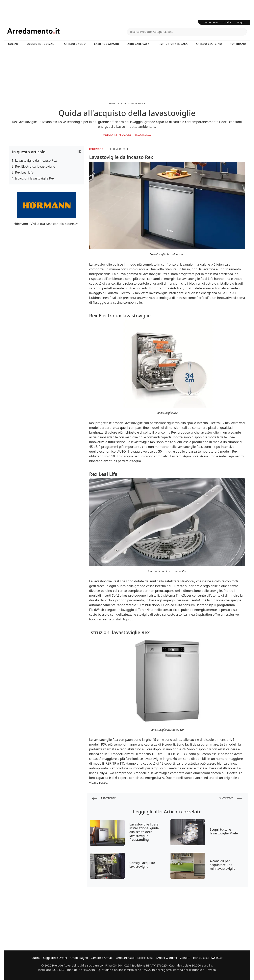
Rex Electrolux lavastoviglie (35, 166)
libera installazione (118, 135)
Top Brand (238, 44)
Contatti (185, 958)
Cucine (13, 44)
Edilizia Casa (145, 958)
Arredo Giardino (209, 44)
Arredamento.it (67, 31)
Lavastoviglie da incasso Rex (36, 160)
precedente (104, 798)
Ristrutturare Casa (173, 44)
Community (211, 22)
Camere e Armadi (107, 44)
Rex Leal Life (24, 172)
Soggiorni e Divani (41, 44)
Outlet (227, 22)
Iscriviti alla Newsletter (208, 958)
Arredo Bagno (75, 44)
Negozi (241, 22)
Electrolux (144, 135)
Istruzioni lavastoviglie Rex (35, 178)
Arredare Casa (138, 44)
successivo (231, 798)
